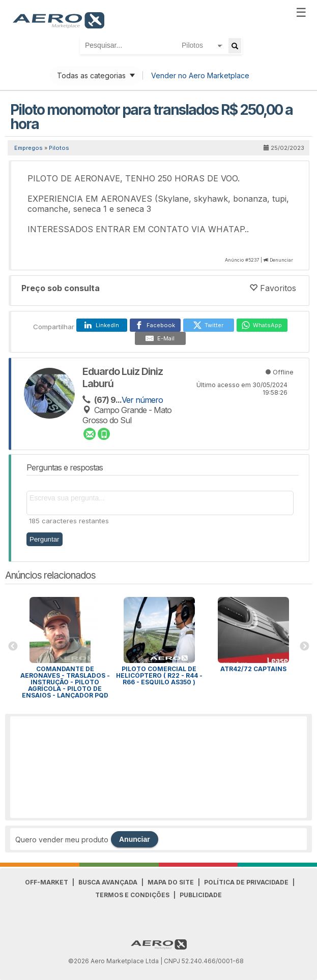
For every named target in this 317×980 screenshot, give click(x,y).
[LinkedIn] (102, 325)
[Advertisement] (159, 767)
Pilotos (59, 148)
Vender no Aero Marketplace (200, 75)
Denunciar (281, 260)
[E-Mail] (160, 338)
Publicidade (201, 895)
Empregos (28, 148)
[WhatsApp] (262, 325)
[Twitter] (209, 325)
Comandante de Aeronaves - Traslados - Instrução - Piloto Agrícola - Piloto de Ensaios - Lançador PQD (65, 682)
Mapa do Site (171, 882)
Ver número (142, 400)
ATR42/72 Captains (253, 669)
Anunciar (135, 839)
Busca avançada (108, 882)
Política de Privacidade (246, 882)
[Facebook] (155, 325)
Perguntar (45, 539)
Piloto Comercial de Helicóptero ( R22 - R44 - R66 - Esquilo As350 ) (159, 675)
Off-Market (47, 882)
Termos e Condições (132, 895)
